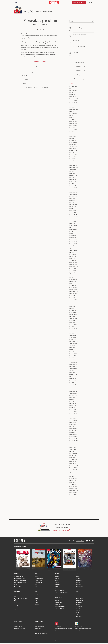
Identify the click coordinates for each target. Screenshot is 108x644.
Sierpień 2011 (73, 371)
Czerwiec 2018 (73, 201)
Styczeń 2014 (73, 311)
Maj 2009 (72, 427)
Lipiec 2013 (72, 323)
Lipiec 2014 (72, 298)
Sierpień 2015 (73, 272)
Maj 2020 (72, 153)
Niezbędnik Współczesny (20, 583)
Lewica (16, 604)
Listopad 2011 (73, 365)
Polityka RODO (38, 629)
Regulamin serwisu (39, 622)
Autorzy (78, 611)
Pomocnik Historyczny (20, 579)
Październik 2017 (74, 218)
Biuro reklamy (17, 625)
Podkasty (78, 605)
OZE (36, 601)
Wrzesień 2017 (73, 220)
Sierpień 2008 (73, 446)
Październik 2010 (74, 392)
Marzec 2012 (73, 357)
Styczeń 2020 (73, 162)
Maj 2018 (72, 203)
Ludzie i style (79, 597)
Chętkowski (79, 585)
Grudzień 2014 (73, 288)
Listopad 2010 (73, 390)
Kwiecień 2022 (73, 114)
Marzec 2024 (73, 93)
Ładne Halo (59, 641)
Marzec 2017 (73, 232)
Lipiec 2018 (72, 199)
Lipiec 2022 (72, 112)
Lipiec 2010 (72, 398)
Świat (36, 574)
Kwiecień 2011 (73, 379)
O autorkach (69, 13)
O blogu (77, 13)
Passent (78, 577)
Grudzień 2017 (73, 213)
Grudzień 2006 (73, 487)
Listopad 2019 (73, 166)
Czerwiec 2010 (73, 400)
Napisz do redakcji (18, 627)
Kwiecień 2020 (73, 155)
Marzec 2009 (73, 431)
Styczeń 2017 (73, 236)
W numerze (17, 574)
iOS (56, 628)
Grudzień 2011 (73, 363)
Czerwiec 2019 (73, 176)
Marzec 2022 (73, 116)
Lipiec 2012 (72, 348)
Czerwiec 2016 (73, 251)
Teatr (57, 587)
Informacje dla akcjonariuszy (41, 634)
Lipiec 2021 (72, 128)
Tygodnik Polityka (19, 577)
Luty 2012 (72, 359)
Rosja (36, 585)
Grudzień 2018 (73, 189)
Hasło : (27, 80)
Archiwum (78, 609)
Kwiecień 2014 (73, 305)
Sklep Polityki (79, 617)
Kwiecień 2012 (73, 354)
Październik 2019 (74, 168)
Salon (16, 585)
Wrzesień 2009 (73, 419)
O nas (77, 615)
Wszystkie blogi (80, 587)
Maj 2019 (72, 178)
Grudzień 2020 (73, 143)
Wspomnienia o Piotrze (87, 13)
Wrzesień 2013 (73, 319)
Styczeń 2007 (73, 485)
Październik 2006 (74, 491)
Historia (78, 595)
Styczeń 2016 (73, 261)
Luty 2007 (72, 483)
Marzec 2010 (73, 406)
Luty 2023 (72, 108)
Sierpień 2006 (73, 495)
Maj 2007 (72, 477)
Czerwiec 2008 (73, 450)
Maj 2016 (72, 253)
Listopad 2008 (73, 439)
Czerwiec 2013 (73, 325)
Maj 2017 (72, 228)
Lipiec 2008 (73, 448)
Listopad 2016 (73, 240)
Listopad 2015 (73, 265)
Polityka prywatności (40, 627)
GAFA (36, 603)
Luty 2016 (72, 259)
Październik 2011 (74, 367)
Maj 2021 (72, 133)
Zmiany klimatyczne (60, 607)
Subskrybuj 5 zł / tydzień (79, 3)
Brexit (36, 577)
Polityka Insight (31, 641)
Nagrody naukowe (60, 609)
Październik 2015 (74, 267)
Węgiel (36, 599)
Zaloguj (91, 3)
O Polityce (17, 632)
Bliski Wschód (38, 583)
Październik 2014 (74, 292)
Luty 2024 (72, 95)
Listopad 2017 (73, 216)
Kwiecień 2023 (73, 104)
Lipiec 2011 (72, 373)
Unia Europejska (39, 579)
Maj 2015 (72, 278)
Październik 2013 (74, 317)
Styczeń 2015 (73, 286)
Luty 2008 (72, 458)
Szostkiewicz (79, 581)
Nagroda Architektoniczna (62, 593)
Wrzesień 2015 (73, 269)
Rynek (36, 592)
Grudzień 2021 (73, 122)
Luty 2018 (72, 209)
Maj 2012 (72, 352)
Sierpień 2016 (73, 247)
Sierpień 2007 (73, 471)
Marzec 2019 (73, 182)
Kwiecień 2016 (73, 255)
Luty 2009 (72, 433)
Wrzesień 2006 (73, 493)
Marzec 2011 (73, 381)
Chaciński (78, 583)
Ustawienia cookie (39, 632)
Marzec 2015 (73, 282)
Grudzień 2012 (73, 338)
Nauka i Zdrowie (59, 598)
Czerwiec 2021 (73, 131)
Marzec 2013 (73, 332)
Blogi (77, 574)
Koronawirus (17, 592)
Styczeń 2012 (73, 361)
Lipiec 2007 (72, 473)
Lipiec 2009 (73, 423)
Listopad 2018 (73, 191)
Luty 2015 (72, 284)
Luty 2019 (72, 184)
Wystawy (57, 585)
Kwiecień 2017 (73, 230)
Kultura (57, 574)
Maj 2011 (72, 377)
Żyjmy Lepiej (17, 587)
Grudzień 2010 (73, 388)
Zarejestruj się (45, 88)
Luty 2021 (72, 139)
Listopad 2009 (73, 415)
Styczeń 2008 (73, 460)
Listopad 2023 (73, 97)
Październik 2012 (74, 342)
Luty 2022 (72, 118)
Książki (57, 577)
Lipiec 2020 (72, 149)
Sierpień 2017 (73, 222)
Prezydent (17, 608)
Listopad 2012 (73, 340)
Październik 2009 (74, 417)
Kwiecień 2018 (73, 205)
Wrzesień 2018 (73, 195)
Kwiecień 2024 (73, 91)
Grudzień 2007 (73, 462)
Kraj (15, 597)
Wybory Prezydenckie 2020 (21, 600)
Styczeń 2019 (73, 187)
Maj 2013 (72, 327)
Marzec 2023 (73, 106)
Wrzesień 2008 (73, 444)
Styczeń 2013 (73, 336)
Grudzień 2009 (73, 413)
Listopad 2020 (73, 145)
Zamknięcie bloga (79, 63)
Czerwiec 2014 (73, 301)
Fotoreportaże (79, 607)
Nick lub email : (25, 76)
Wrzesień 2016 (73, 245)
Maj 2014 (72, 303)
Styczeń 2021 (73, 141)
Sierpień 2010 (73, 396)
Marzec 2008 (73, 456)
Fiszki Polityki (78, 628)
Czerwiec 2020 (73, 151)
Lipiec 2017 (72, 224)
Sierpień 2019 (73, 172)
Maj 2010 (72, 402)
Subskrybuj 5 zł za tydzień (62, 531)
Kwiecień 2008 (73, 454)
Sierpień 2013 (73, 321)
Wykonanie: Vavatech (69, 641)
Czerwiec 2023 (73, 101)
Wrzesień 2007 (73, 468)
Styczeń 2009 (73, 435)
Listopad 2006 (73, 489)
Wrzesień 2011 (73, 369)
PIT (36, 597)
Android (59, 628)
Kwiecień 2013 (73, 330)
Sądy (15, 610)
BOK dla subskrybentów (20, 629)
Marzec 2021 (73, 137)
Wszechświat (58, 603)
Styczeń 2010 (73, 410)
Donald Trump (38, 581)
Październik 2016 (74, 242)
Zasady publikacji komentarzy (41, 625)
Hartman (78, 579)
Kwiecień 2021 (73, 135)
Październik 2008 (74, 442)
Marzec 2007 (73, 481)
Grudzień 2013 (73, 313)
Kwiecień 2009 (73, 429)
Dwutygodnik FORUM (18, 641)
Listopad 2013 (73, 315)
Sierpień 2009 (73, 421)
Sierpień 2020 (73, 147)
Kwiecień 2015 (73, 280)
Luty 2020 (72, 160)
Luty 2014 (72, 309)
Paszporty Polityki (60, 591)
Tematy (77, 613)
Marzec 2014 (73, 307)
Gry (56, 589)
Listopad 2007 (73, 464)
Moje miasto (79, 603)
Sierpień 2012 (73, 346)
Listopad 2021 (73, 124)
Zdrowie (57, 601)
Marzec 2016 (73, 257)
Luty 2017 (72, 234)
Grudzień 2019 (73, 164)
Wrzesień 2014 (73, 294)
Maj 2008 (72, 452)
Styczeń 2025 (73, 87)
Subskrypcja (80, 541)
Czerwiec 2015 (73, 276)
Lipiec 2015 (72, 274)
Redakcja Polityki (18, 622)
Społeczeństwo (79, 599)
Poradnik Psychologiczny (20, 581)
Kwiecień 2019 (73, 180)
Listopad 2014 (73, 290)
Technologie (58, 605)
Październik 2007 (74, 466)
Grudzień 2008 (73, 437)
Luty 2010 (72, 408)
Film (56, 581)
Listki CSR (37, 605)
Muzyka (57, 579)
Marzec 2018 (73, 207)
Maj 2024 (72, 89)
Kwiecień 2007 (73, 479)
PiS (15, 602)
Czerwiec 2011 (73, 375)
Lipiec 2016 (72, 249)
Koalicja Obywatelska (19, 606)
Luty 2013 (72, 334)
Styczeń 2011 (73, 386)
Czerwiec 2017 (73, 226)
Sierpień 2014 (73, 296)
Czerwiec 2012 (73, 350)
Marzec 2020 (73, 157)
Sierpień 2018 (73, 197)
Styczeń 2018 (73, 211)
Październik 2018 (74, 193)
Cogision (56, 641)
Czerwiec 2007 (73, 475)
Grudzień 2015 (73, 263)
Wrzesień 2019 (73, 170)
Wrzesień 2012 (73, 344)
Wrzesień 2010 (73, 394)
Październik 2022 (74, 110)
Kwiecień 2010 (73, 404)
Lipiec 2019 (72, 174)
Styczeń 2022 (73, 120)
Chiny (36, 587)
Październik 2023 (74, 99)
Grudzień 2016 (73, 238)
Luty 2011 (72, 383)
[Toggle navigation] (16, 3)
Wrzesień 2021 (73, 126)
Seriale (57, 583)
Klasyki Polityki (80, 601)
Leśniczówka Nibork (43, 641)
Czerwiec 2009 (73, 425)
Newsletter (71, 541)
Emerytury (37, 595)
